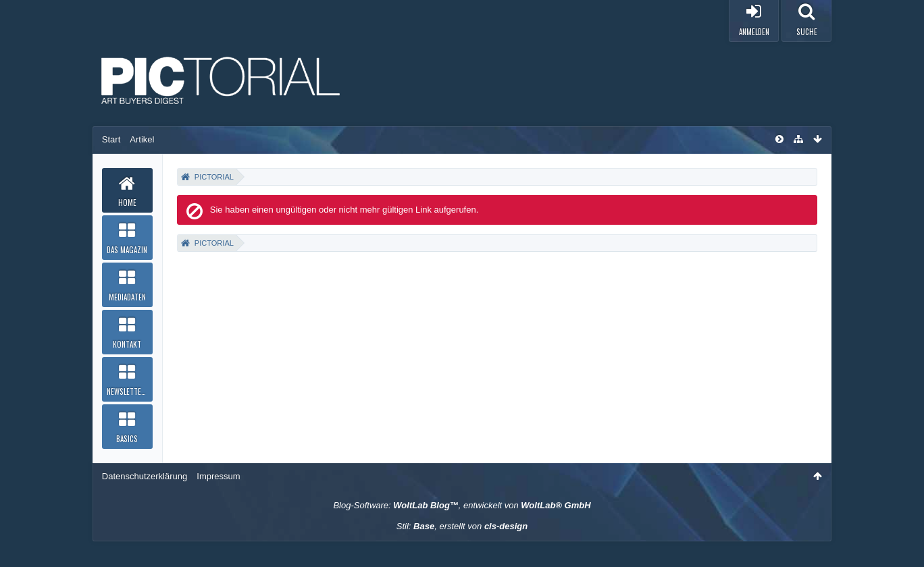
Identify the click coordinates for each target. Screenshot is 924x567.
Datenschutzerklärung (145, 476)
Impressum (218, 476)
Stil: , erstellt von (462, 526)
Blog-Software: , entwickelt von (462, 505)
